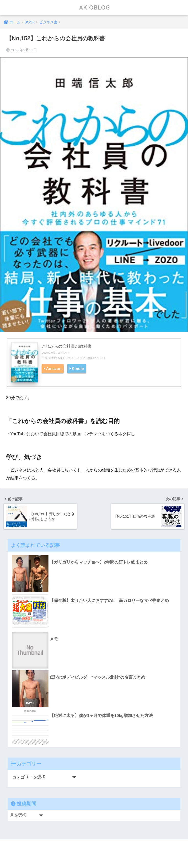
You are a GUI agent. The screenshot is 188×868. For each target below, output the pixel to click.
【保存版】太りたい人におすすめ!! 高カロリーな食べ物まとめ (109, 601)
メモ (54, 639)
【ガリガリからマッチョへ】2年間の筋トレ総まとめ (99, 562)
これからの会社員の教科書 (67, 346)
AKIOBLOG (94, 7)
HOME (94, 849)
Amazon (54, 369)
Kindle (78, 369)
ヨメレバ (63, 353)
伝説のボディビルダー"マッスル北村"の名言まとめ (97, 677)
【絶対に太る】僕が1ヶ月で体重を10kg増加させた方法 (101, 716)
